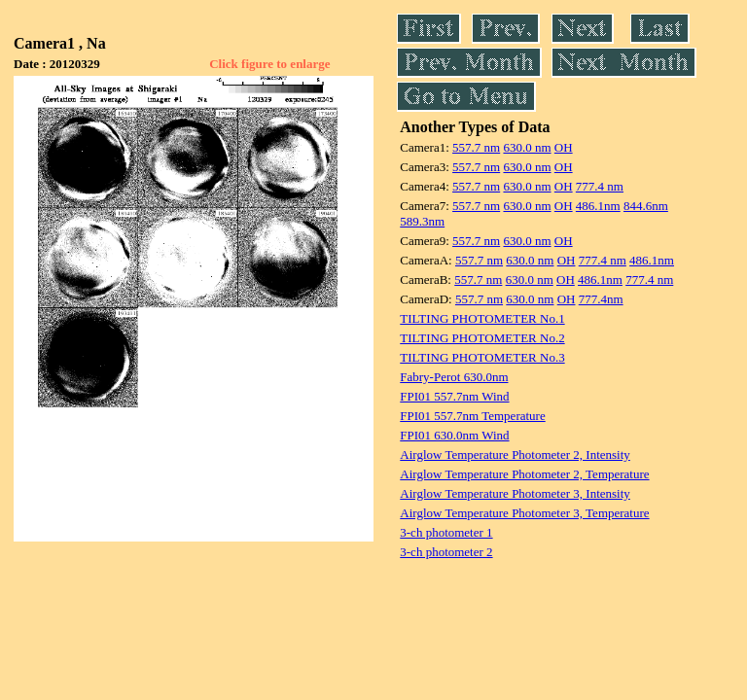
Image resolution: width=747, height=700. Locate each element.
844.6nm (646, 206)
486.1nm (598, 206)
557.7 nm (476, 147)
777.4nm (601, 299)
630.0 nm (527, 147)
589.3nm (422, 221)
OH (564, 147)
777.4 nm (600, 186)
